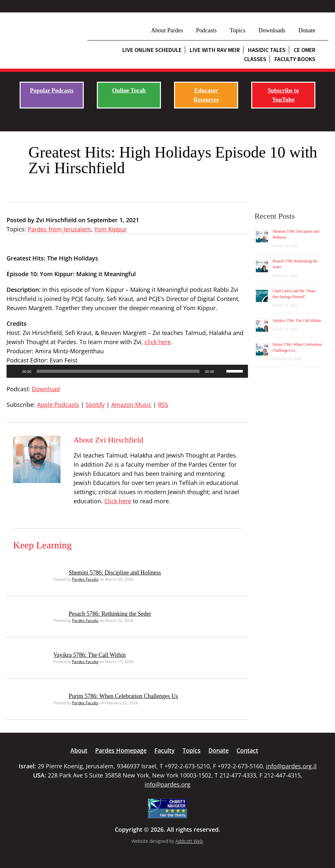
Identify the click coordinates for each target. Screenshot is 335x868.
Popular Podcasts (52, 91)
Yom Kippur (110, 229)
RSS (163, 405)
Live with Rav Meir (215, 50)
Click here (118, 501)
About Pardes (167, 30)
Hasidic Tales (267, 50)
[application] (127, 371)
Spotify (95, 405)
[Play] (15, 371)
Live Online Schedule (152, 50)
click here (158, 342)
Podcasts (206, 30)
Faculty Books (295, 59)
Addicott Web (189, 841)
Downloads (272, 30)
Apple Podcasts (58, 405)
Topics (238, 30)
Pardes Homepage (121, 750)
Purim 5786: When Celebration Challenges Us (123, 696)
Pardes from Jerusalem (59, 229)
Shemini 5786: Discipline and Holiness (115, 573)
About (79, 750)
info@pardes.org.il (291, 766)
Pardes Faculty (85, 579)
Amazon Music (131, 405)
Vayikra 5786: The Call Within (90, 655)
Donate (307, 30)
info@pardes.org (167, 784)
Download (46, 389)
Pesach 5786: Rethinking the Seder (110, 614)
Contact (247, 750)
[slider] (118, 371)
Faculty (165, 750)
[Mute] (221, 371)
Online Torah (129, 91)
